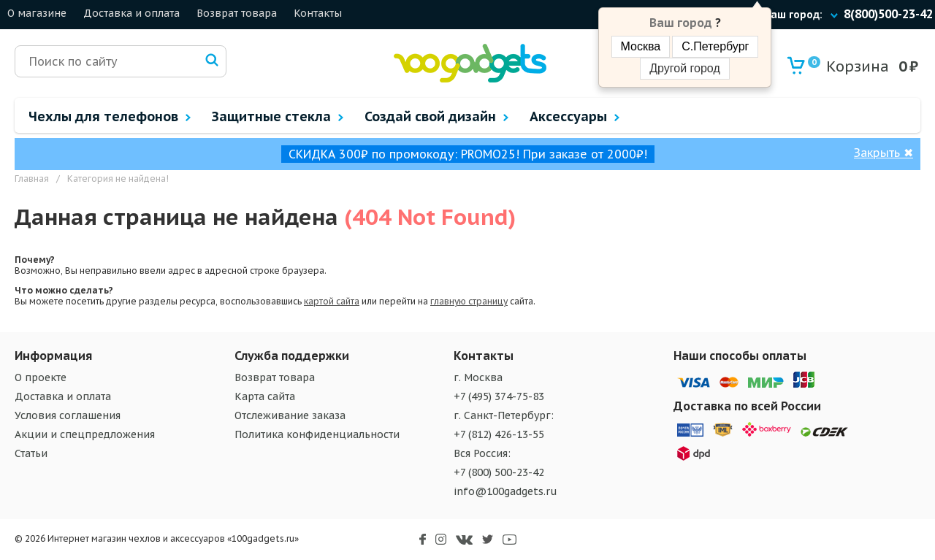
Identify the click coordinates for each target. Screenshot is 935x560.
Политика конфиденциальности (317, 434)
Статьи (31, 453)
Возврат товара (237, 13)
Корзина (848, 66)
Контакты (318, 13)
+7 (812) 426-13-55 (499, 434)
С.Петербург (715, 46)
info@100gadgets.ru (505, 491)
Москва (641, 46)
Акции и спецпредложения (85, 434)
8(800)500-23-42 (888, 14)
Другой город (684, 68)
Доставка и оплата (131, 13)
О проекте (41, 377)
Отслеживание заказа (290, 415)
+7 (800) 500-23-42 (499, 472)
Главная (32, 179)
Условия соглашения (68, 415)
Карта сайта (265, 396)
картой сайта (332, 301)
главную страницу (469, 301)
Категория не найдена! (118, 179)
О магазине (37, 13)
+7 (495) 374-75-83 (499, 396)
